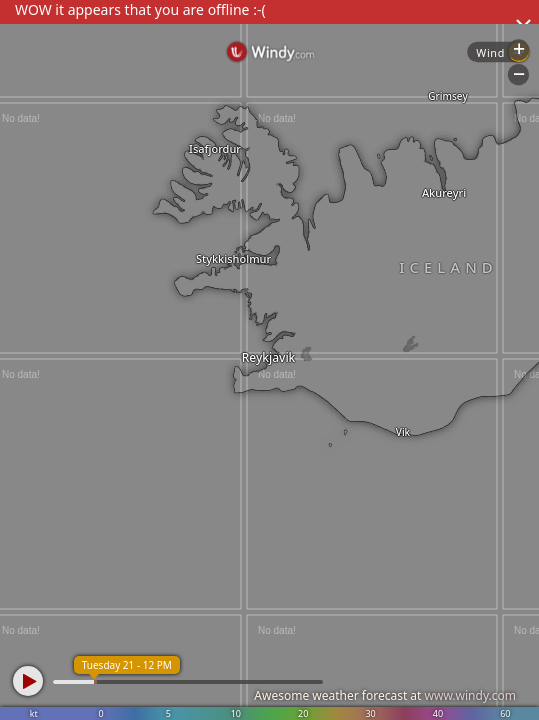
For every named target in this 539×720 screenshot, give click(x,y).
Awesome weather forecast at (385, 695)
